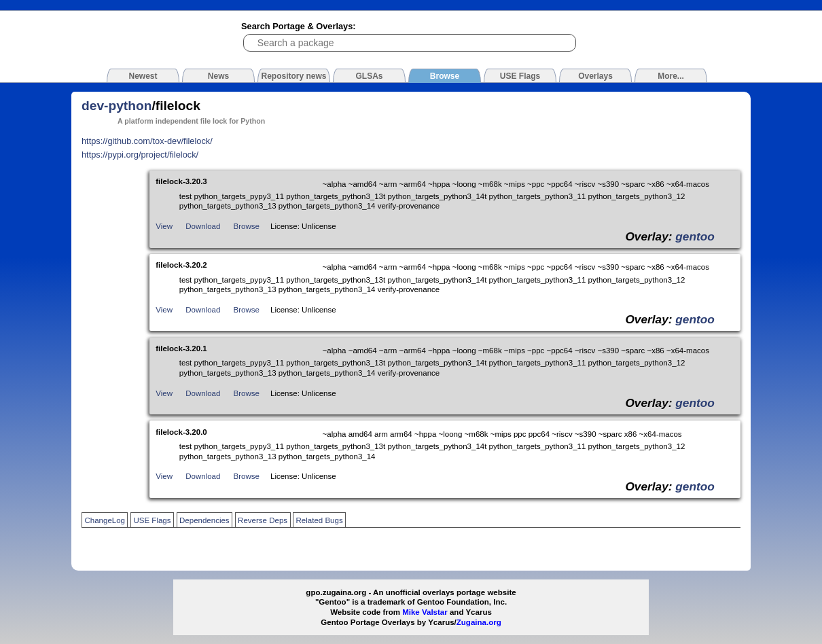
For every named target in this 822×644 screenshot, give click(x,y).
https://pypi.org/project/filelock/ (140, 155)
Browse (247, 226)
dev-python (117, 106)
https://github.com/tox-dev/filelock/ (147, 141)
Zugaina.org (479, 622)
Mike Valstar (425, 612)
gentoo (695, 236)
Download (203, 226)
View (164, 226)
